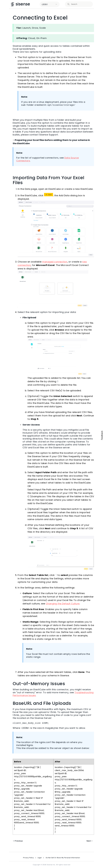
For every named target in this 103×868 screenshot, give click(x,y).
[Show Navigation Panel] (98, 4)
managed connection (55, 262)
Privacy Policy (28, 858)
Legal (40, 858)
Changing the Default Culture (63, 604)
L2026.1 (45, 4)
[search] (80, 4)
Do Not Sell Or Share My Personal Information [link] (63, 858)
